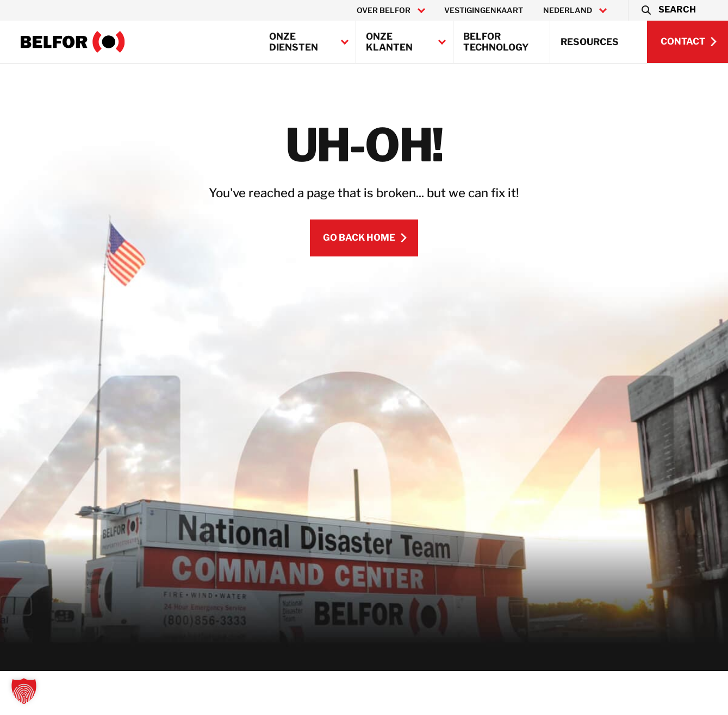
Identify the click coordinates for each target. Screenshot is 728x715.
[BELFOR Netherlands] (73, 42)
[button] (668, 10)
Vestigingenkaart (484, 10)
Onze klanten (389, 42)
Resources (590, 42)
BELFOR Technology (496, 42)
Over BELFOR (384, 10)
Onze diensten (294, 42)
